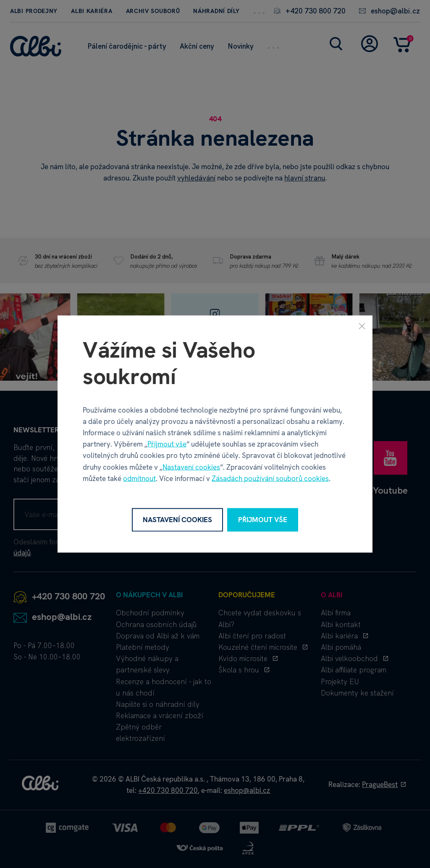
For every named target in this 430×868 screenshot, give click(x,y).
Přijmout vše (167, 444)
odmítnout (139, 478)
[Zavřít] (362, 326)
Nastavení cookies (191, 467)
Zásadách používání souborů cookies (270, 478)
